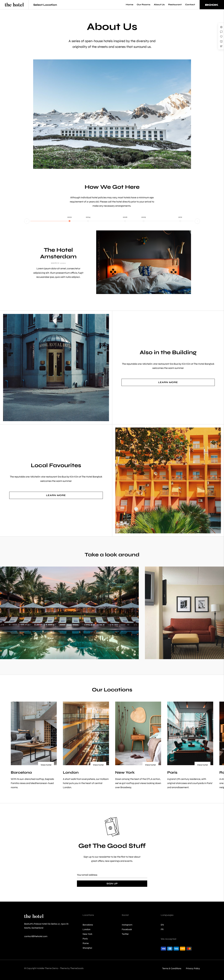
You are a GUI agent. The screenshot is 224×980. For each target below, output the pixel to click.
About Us (159, 5)
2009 (144, 217)
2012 (180, 217)
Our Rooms (144, 5)
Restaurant (175, 5)
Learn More (168, 382)
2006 (125, 217)
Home (129, 5)
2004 (88, 217)
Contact (190, 5)
